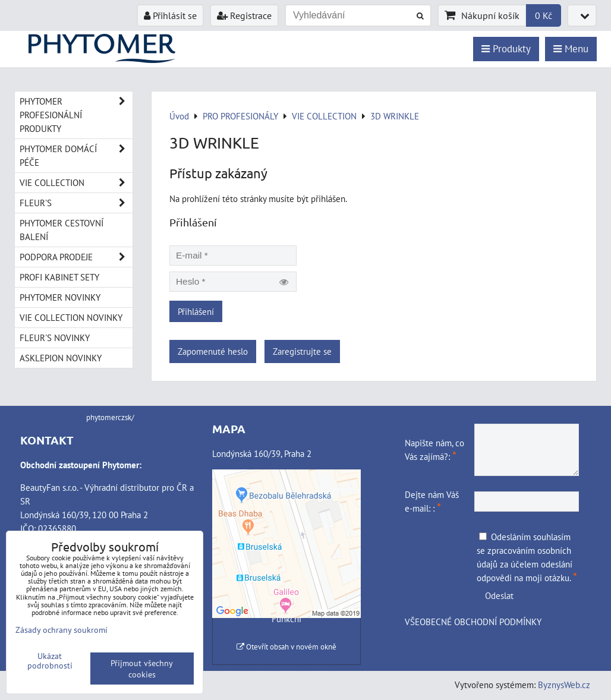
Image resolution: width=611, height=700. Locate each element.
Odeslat (499, 595)
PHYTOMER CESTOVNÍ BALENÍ (62, 230)
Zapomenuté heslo (213, 351)
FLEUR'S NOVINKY (55, 338)
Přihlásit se (170, 15)
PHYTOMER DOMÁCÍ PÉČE (76, 156)
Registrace (244, 15)
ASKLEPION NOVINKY (61, 358)
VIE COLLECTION (76, 183)
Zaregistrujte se (302, 351)
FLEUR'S (76, 203)
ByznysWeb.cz (564, 685)
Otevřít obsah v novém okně (286, 647)
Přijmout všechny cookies (142, 669)
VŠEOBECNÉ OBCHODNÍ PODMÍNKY (473, 622)
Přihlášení (196, 311)
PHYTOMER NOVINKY (60, 297)
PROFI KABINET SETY (59, 277)
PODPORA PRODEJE (76, 257)
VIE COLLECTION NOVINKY (71, 317)
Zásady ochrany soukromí (62, 630)
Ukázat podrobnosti (50, 661)
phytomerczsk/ (110, 417)
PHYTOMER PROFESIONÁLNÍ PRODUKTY (76, 115)
